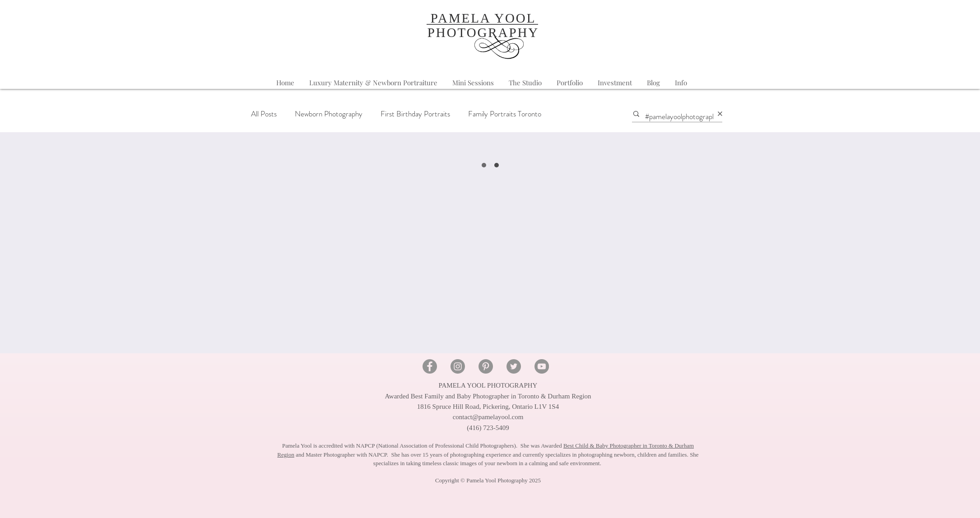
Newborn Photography (329, 114)
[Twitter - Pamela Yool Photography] (514, 366)
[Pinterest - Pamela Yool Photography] (486, 366)
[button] (681, 83)
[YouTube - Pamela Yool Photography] (542, 366)
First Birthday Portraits (415, 114)
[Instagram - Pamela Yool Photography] (458, 366)
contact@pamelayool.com (488, 417)
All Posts (264, 114)
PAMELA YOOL (483, 18)
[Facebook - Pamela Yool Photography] (430, 366)
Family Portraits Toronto (505, 114)
